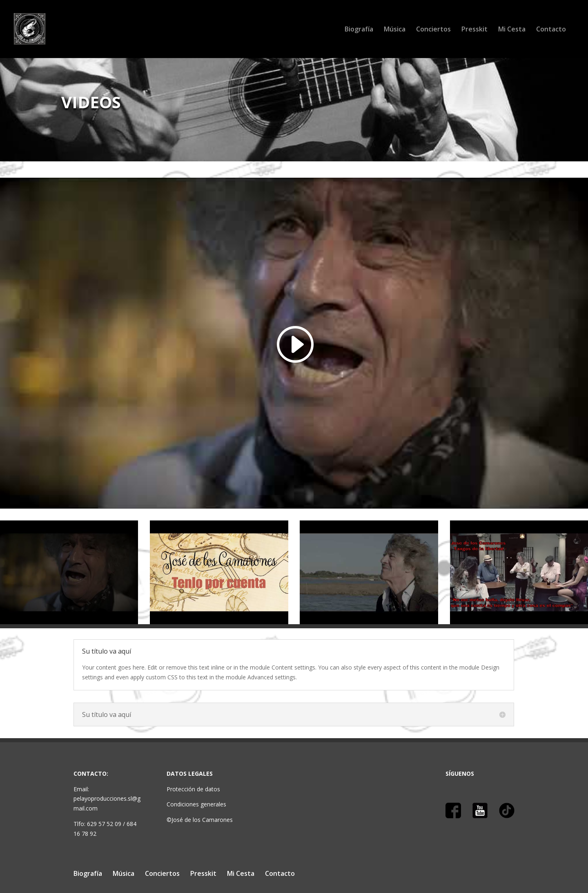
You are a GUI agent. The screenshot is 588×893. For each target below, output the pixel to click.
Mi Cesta (512, 30)
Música (395, 30)
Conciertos (433, 30)
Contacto (551, 30)
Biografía (359, 30)
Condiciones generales (196, 804)
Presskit (474, 30)
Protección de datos (193, 789)
